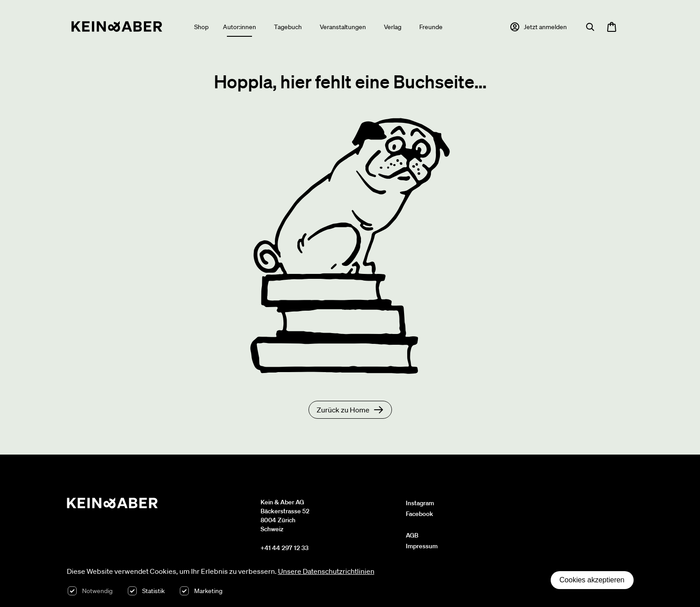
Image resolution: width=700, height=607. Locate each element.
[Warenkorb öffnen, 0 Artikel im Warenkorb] (612, 27)
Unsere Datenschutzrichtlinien (326, 571)
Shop (201, 27)
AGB (412, 535)
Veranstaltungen (343, 27)
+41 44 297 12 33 (285, 548)
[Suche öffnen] (590, 27)
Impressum (422, 546)
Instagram (420, 503)
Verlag (393, 27)
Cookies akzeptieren (592, 580)
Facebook (420, 514)
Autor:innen (239, 27)
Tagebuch (288, 27)
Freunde (431, 27)
